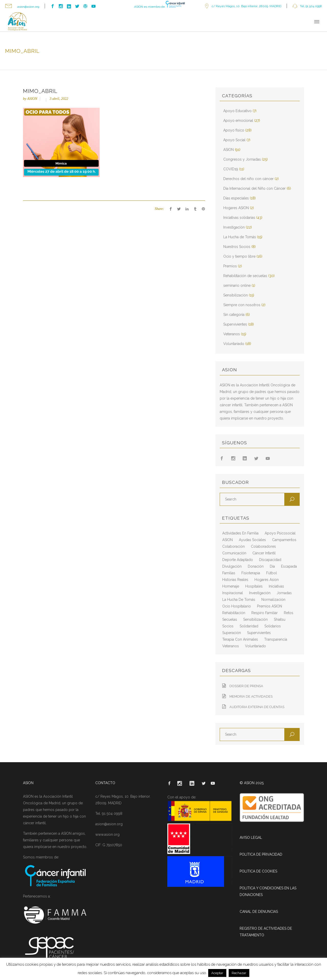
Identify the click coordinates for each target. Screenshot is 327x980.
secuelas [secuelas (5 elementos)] (230, 619)
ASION (32, 99)
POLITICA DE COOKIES (258, 871)
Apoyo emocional (238, 121)
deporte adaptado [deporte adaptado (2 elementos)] (238, 560)
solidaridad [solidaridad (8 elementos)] (249, 626)
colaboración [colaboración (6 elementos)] (233, 546)
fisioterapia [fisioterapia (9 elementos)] (251, 573)
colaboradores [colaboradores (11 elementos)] (263, 546)
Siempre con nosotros (242, 305)
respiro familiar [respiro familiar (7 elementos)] (265, 613)
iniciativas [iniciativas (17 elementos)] (276, 586)
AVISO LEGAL (251, 838)
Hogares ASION (236, 208)
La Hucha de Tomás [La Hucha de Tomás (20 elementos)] (239, 600)
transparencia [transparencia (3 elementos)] (276, 639)
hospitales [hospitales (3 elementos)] (254, 586)
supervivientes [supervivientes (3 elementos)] (259, 633)
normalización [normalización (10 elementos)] (273, 600)
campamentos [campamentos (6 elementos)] (284, 540)
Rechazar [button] (239, 973)
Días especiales (236, 198)
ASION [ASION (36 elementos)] (227, 540)
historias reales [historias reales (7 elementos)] (235, 580)
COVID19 (231, 169)
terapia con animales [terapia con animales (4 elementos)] (240, 639)
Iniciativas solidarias (239, 218)
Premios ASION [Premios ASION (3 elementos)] (270, 606)
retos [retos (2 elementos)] (289, 613)
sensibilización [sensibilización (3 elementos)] (255, 619)
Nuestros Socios (237, 247)
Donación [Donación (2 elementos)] (256, 566)
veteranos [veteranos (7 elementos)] (231, 646)
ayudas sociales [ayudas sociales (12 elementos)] (252, 540)
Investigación (234, 227)
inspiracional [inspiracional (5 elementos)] (233, 593)
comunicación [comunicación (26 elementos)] (234, 553)
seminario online (237, 285)
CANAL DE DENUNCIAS (259, 912)
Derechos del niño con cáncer (248, 179)
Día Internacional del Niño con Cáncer (254, 188)
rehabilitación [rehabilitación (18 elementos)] (234, 613)
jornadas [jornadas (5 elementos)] (284, 593)
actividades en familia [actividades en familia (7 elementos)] (240, 533)
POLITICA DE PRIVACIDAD (261, 854)
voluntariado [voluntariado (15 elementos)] (255, 646)
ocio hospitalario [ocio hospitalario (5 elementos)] (237, 606)
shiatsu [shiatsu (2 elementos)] (280, 619)
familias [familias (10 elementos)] (229, 573)
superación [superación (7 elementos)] (232, 633)
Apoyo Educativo (237, 111)
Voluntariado (234, 344)
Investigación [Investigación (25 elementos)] (260, 593)
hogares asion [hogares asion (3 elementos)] (267, 580)
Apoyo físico (234, 130)
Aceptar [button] (217, 973)
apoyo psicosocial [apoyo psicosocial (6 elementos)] (280, 533)
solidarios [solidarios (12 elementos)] (273, 626)
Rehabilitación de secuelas (245, 276)
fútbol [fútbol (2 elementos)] (272, 573)
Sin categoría (234, 315)
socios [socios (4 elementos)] (228, 626)
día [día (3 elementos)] (272, 566)
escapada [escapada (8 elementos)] (289, 566)
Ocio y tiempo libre (239, 256)
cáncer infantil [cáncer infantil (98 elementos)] (264, 553)
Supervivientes (235, 324)
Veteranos (232, 334)
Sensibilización (236, 295)
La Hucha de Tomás (240, 237)
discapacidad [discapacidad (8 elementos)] (270, 560)
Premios (230, 266)
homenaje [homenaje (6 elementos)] (231, 586)
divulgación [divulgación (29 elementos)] (232, 566)
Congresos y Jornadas (242, 159)
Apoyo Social (234, 140)
